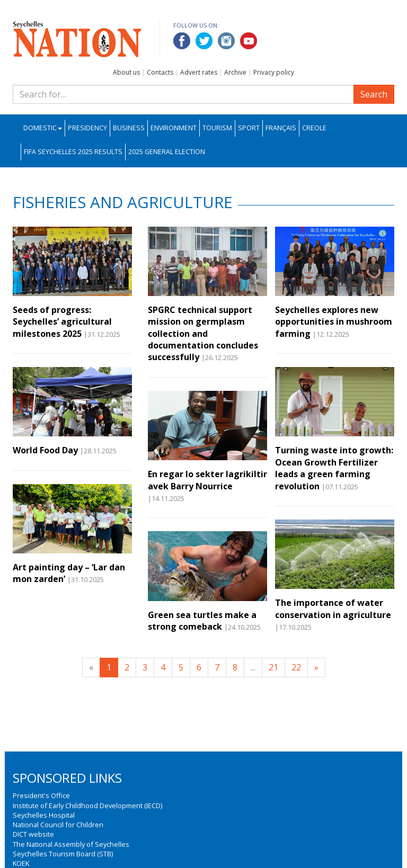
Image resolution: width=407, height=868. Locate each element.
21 (273, 667)
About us (126, 72)
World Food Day (45, 450)
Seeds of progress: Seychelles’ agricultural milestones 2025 (62, 322)
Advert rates (199, 72)
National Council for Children (58, 825)
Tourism (217, 128)
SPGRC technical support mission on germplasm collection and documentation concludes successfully (203, 334)
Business (129, 128)
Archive (235, 72)
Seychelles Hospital (44, 815)
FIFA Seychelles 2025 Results (73, 152)
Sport (249, 128)
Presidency (87, 128)
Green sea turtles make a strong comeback (202, 621)
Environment (174, 128)
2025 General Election (167, 152)
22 (296, 667)
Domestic (43, 128)
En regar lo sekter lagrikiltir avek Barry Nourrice (207, 480)
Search (374, 94)
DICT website (33, 834)
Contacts (160, 72)
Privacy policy (274, 72)
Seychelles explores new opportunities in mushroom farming (334, 322)
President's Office (41, 795)
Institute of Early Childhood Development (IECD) (87, 806)
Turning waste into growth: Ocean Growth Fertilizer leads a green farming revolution (334, 468)
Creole (314, 128)
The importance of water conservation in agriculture (333, 609)
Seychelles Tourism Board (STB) (63, 854)
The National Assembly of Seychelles (71, 844)
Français (281, 128)
